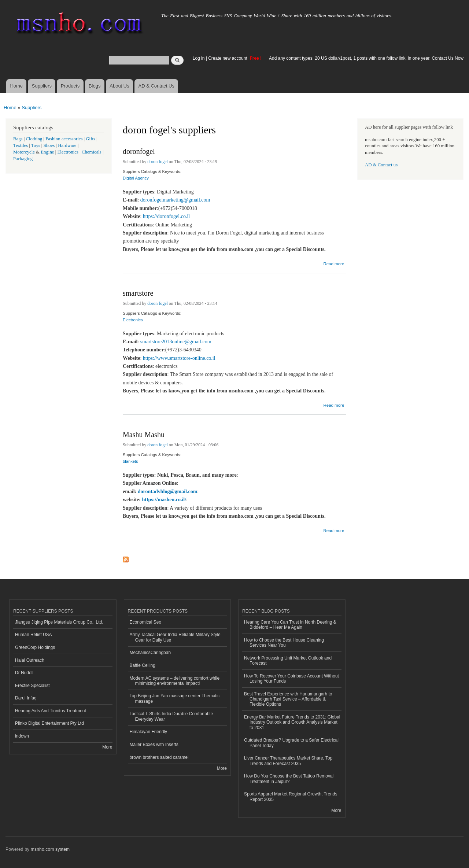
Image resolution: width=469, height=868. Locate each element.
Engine (47, 152)
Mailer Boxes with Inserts (154, 745)
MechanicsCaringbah (150, 653)
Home (16, 86)
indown (22, 736)
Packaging (23, 159)
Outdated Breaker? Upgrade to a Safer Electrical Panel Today (291, 743)
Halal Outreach (30, 660)
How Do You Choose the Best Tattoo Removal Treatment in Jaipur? (289, 779)
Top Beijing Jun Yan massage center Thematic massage (175, 698)
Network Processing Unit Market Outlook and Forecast (288, 661)
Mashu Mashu (144, 435)
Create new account (228, 58)
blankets (130, 461)
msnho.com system (50, 849)
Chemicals (92, 152)
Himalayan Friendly (149, 732)
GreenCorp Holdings (35, 647)
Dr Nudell (24, 673)
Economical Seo (146, 622)
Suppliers (42, 86)
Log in (199, 58)
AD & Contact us (381, 165)
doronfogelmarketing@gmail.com (175, 200)
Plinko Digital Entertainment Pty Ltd (49, 723)
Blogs (95, 86)
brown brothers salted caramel (159, 757)
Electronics (133, 320)
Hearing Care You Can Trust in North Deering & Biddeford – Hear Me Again (290, 625)
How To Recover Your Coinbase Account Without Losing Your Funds (291, 679)
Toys (36, 145)
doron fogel (158, 162)
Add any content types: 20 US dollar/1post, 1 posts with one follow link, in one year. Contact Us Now (366, 58)
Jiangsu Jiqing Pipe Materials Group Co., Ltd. (59, 622)
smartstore (138, 293)
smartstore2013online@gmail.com (176, 342)
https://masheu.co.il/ (164, 500)
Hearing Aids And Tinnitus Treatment (51, 711)
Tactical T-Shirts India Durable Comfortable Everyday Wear (171, 716)
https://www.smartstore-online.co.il (179, 358)
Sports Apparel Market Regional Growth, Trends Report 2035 (291, 797)
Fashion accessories (64, 139)
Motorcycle (24, 152)
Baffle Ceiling (143, 665)
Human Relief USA (34, 635)
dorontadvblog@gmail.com (168, 492)
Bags (18, 139)
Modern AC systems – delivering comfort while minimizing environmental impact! (175, 681)
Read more (334, 263)
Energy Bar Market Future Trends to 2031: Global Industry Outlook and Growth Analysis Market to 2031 (292, 722)
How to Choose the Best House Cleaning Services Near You (284, 643)
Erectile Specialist (32, 686)
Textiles (21, 145)
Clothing (34, 139)
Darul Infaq (26, 698)
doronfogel (139, 151)
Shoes (49, 145)
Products (70, 86)
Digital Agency (136, 178)
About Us (119, 86)
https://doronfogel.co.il (166, 216)
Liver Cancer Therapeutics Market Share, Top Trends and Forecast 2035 (288, 761)
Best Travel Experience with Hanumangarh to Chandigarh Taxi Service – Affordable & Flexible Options (288, 699)
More (107, 747)
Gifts (91, 139)
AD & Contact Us (156, 86)
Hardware (67, 145)
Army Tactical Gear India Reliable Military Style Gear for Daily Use (175, 637)
